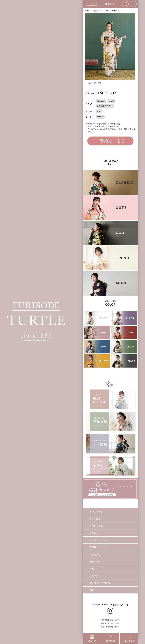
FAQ (92, 569)
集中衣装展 (95, 519)
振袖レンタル (96, 526)
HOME (87, 11)
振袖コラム (95, 562)
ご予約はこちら (110, 141)
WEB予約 (92, 639)
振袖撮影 (94, 533)
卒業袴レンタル (97, 547)
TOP (92, 590)
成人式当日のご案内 (100, 583)
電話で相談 (110, 639)
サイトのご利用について (110, 627)
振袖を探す (97, 11)
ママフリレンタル (99, 540)
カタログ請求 (129, 639)
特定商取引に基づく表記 (110, 623)
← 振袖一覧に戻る (94, 83)
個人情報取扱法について (110, 620)
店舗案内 (94, 576)
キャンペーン (96, 512)
